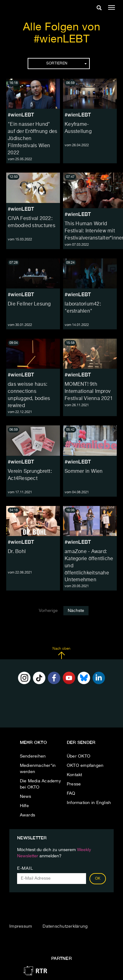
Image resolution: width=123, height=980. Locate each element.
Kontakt (75, 775)
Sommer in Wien (84, 472)
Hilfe (24, 806)
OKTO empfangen (85, 766)
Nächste (76, 611)
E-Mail (25, 868)
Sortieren (66, 64)
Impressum (21, 926)
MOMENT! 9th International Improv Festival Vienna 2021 (89, 392)
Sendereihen (33, 756)
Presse (74, 784)
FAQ (71, 793)
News (26, 797)
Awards (28, 815)
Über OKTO (79, 756)
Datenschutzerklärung (65, 926)
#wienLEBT (21, 115)
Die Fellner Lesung (29, 304)
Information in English (89, 803)
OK (98, 879)
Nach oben (61, 653)
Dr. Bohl (17, 552)
